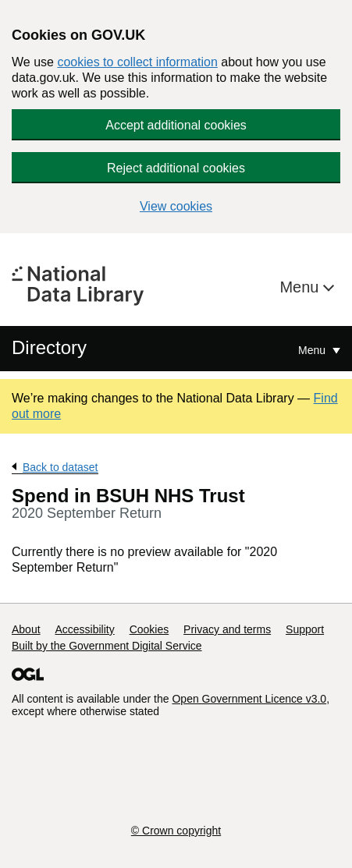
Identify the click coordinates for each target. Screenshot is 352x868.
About (26, 629)
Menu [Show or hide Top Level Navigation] (313, 350)
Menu (301, 287)
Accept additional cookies (176, 125)
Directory (49, 347)
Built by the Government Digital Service (107, 646)
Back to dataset (60, 467)
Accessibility (84, 629)
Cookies (149, 629)
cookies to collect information (137, 62)
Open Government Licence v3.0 (249, 699)
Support (305, 629)
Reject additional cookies (176, 168)
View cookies (176, 206)
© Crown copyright (176, 831)
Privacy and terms (227, 629)
